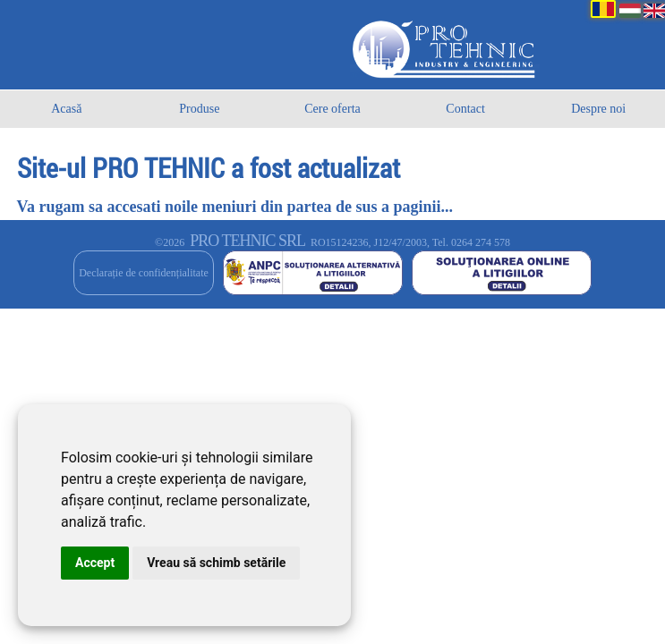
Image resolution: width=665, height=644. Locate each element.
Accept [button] (95, 563)
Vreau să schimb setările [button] (216, 563)
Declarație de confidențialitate (144, 273)
